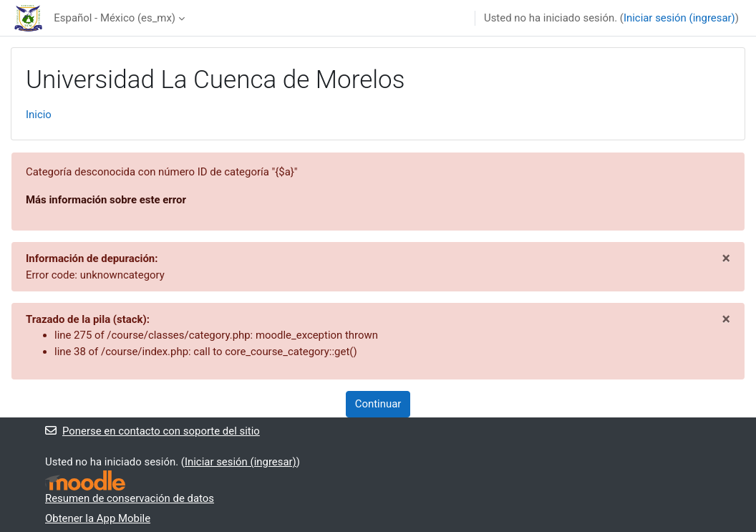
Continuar (378, 404)
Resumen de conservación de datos (130, 498)
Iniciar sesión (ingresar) (679, 18)
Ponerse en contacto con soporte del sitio (152, 431)
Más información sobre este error (106, 200)
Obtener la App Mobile (98, 518)
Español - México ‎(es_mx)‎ (115, 18)
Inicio (39, 115)
